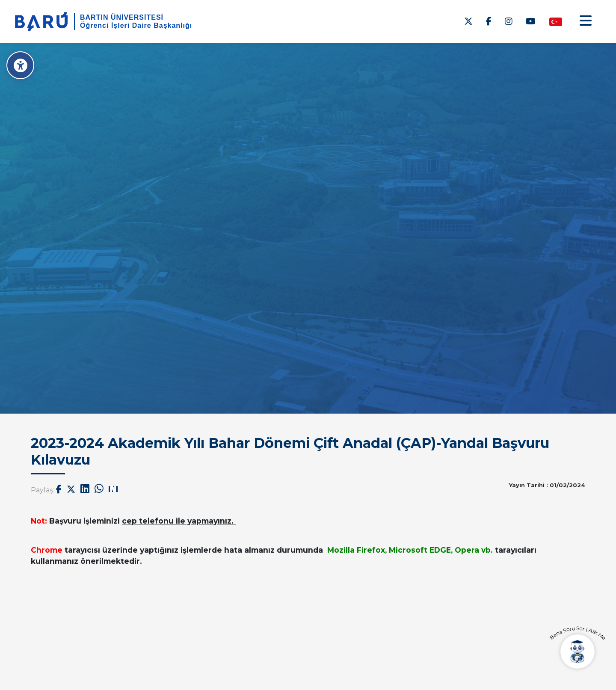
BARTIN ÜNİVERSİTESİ (122, 17)
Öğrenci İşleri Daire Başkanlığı (136, 25)
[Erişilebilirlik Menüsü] (20, 65)
